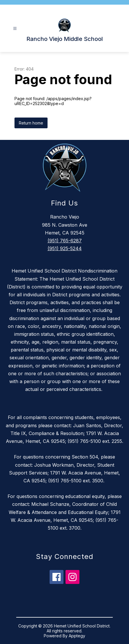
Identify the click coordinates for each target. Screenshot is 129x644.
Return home (31, 123)
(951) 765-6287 (65, 241)
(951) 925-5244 (65, 248)
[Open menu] (15, 29)
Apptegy (77, 636)
